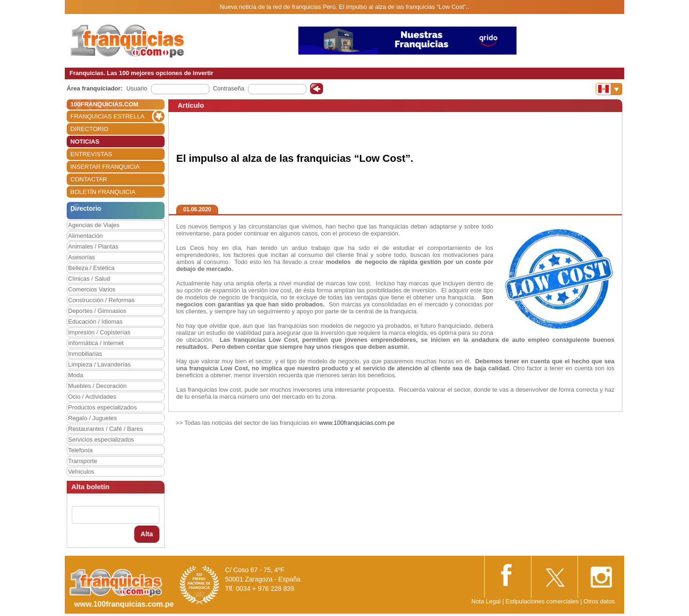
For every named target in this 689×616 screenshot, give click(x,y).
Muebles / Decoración (97, 386)
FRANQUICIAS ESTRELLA (107, 116)
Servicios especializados (101, 440)
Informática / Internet (96, 343)
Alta (147, 534)
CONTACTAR (89, 179)
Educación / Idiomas (95, 322)
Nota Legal (486, 601)
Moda (76, 375)
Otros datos (599, 601)
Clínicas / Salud (89, 279)
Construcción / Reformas (101, 300)
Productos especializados (102, 407)
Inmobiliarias (85, 354)
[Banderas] (609, 89)
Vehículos (81, 472)
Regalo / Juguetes (93, 418)
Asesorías (82, 257)
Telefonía (80, 450)
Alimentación (85, 236)
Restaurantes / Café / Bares (105, 429)
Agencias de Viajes (94, 225)
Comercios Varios (92, 289)
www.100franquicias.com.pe (357, 423)
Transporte (83, 461)
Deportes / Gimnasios (97, 311)
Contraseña (229, 88)
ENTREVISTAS (91, 154)
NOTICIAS (85, 142)
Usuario (137, 88)
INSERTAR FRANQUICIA (105, 167)
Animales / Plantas (93, 246)
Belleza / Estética (91, 268)
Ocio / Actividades (92, 397)
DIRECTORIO (89, 129)
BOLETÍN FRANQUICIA (103, 192)
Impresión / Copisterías (99, 332)
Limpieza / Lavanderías (99, 364)
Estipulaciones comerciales (543, 601)
